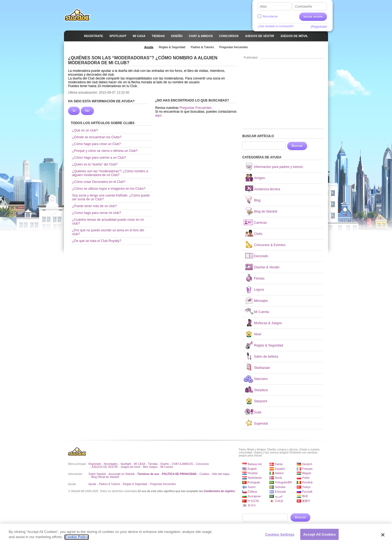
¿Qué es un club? (85, 130)
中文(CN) (253, 501)
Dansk (279, 464)
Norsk (278, 478)
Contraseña (303, 7)
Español (280, 469)
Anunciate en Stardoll (122, 474)
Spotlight (126, 464)
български (254, 496)
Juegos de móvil (130, 467)
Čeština (252, 492)
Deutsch (307, 464)
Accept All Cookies (320, 537)
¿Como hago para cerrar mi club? (97, 213)
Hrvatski (253, 473)
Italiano (279, 473)
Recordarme (270, 16)
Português (254, 482)
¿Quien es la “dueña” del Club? (95, 164)
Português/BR (283, 482)
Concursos (202, 464)
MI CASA (140, 464)
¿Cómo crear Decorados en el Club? (99, 182)
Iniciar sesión (313, 17)
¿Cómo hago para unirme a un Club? (99, 158)
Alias (263, 7)
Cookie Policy (77, 539)
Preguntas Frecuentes (195, 108)
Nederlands (255, 478)
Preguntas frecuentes (163, 484)
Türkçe (306, 487)
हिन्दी (305, 496)
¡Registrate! (319, 27)
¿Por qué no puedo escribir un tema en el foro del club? (108, 232)
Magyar (307, 473)
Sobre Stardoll (97, 474)
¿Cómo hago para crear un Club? (97, 144)
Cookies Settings (280, 537)
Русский (307, 492)
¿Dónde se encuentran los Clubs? (97, 137)
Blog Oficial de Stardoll (105, 477)
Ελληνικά (280, 492)
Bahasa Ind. (255, 464)
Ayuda (92, 484)
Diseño (165, 464)
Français (307, 469)
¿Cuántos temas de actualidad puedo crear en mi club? (108, 222)
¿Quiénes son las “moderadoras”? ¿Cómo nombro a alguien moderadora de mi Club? (110, 173)
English (252, 469)
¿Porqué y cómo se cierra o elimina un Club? (105, 151)
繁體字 (306, 501)
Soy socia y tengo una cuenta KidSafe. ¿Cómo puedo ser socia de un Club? (111, 197)
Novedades (111, 464)
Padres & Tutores (110, 484)
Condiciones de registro (219, 491)
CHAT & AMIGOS (182, 464)
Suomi (252, 487)
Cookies (204, 474)
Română (307, 482)
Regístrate (95, 464)
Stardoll (77, 15)
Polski (306, 478)
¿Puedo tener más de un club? (94, 206)
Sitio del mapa (221, 474)
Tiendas (153, 464)
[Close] (383, 537)
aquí (158, 115)
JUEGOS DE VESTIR (104, 467)
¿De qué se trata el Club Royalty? (97, 241)
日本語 (279, 501)
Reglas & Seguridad (135, 484)
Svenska (280, 487)
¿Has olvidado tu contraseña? (276, 26)
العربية (279, 496)
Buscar (297, 146)
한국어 (252, 505)
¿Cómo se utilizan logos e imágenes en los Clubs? (109, 189)
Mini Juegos (150, 467)
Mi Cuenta (167, 467)
